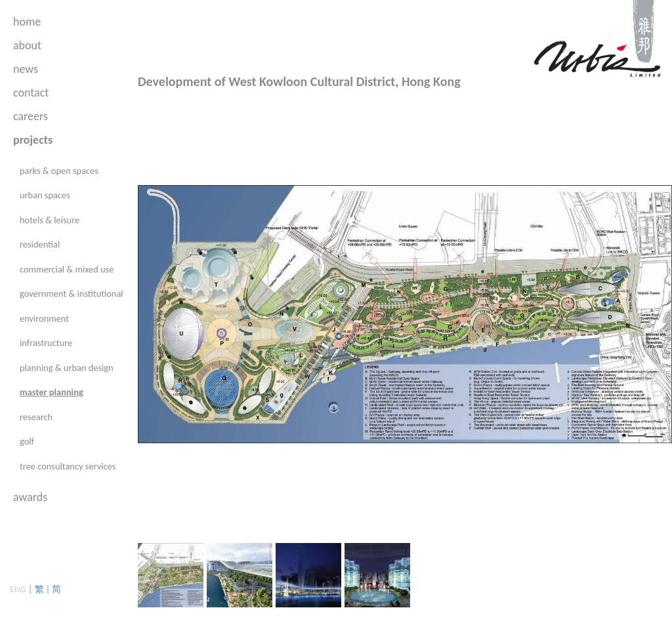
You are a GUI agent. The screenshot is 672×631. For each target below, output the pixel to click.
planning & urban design (67, 368)
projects (33, 140)
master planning (52, 392)
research (36, 417)
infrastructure (46, 343)
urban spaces (45, 195)
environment (44, 318)
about (27, 45)
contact (31, 93)
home (27, 22)
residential (40, 244)
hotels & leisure (50, 220)
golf (27, 441)
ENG (18, 589)
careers (31, 116)
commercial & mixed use (67, 269)
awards (30, 497)
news (26, 69)
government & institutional (72, 294)
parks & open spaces (59, 171)
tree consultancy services (68, 466)
